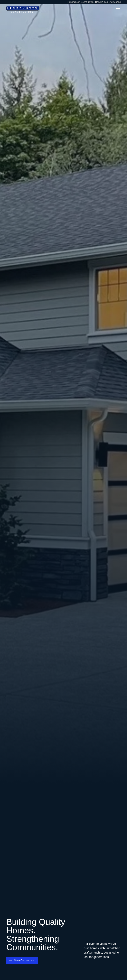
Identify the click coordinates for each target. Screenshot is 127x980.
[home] (23, 10)
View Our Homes (24, 960)
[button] (117, 10)
